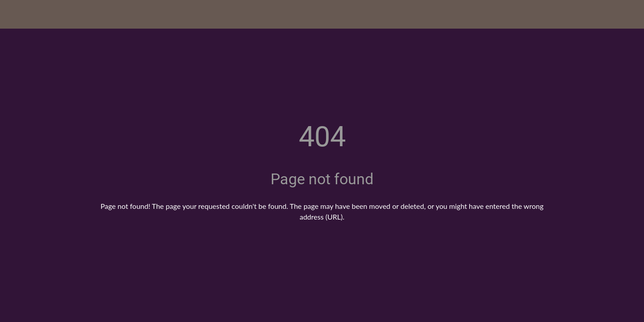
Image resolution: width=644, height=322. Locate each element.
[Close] (18, 14)
